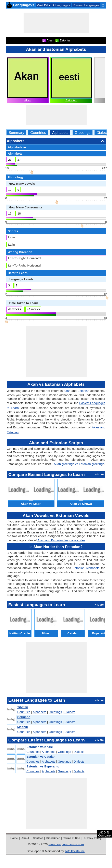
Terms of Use (72, 838)
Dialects (103, 133)
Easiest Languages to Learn (92, 5)
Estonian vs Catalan (41, 757)
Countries (38, 133)
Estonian (71, 100)
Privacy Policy (93, 838)
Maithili (23, 727)
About (25, 838)
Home (14, 838)
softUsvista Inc (75, 851)
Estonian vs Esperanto (43, 766)
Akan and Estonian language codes (61, 540)
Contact (38, 838)
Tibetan (23, 707)
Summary (16, 133)
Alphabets (60, 133)
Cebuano (24, 717)
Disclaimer (53, 838)
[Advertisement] (56, 23)
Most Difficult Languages (53, 5)
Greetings (83, 133)
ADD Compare (104, 834)
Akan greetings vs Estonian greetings (79, 464)
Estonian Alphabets (86, 568)
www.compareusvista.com (66, 844)
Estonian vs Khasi (40, 747)
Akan (28, 100)
